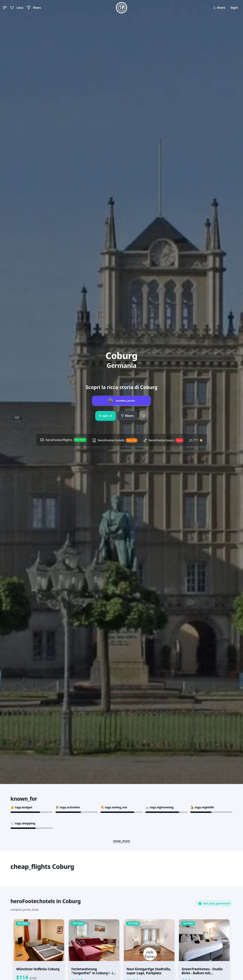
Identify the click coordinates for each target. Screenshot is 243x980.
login (234, 7)
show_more (122, 841)
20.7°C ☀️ (196, 440)
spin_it (106, 416)
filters (127, 416)
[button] (5, 8)
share (219, 7)
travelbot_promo (125, 401)
